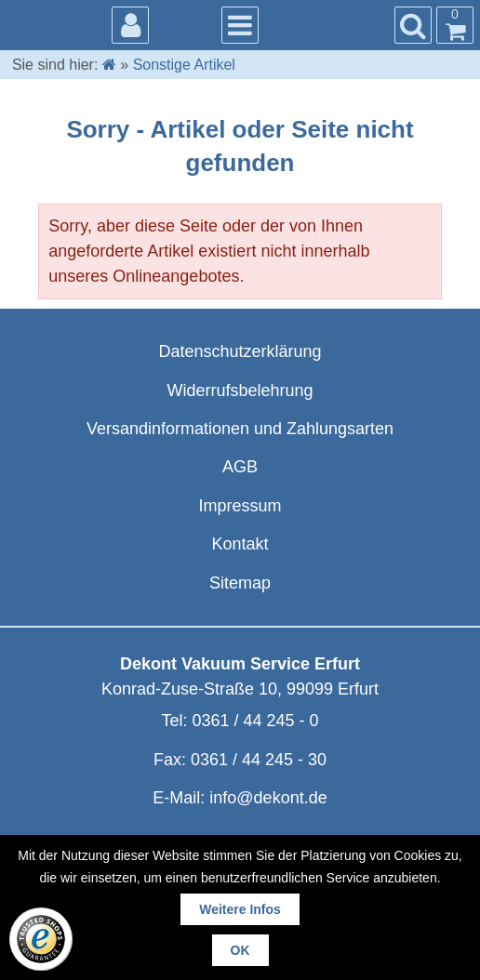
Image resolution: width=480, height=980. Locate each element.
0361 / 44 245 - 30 (259, 760)
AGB (240, 467)
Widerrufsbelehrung (240, 391)
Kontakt (240, 544)
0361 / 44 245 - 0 (255, 721)
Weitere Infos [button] (240, 909)
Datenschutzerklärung (240, 351)
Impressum (240, 506)
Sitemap (240, 583)
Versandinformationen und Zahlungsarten (240, 429)
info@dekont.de (268, 798)
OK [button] (240, 950)
